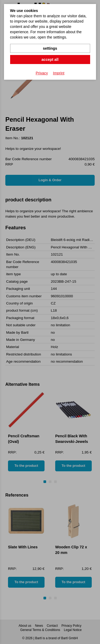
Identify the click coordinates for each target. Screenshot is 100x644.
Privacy (42, 73)
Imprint (59, 73)
